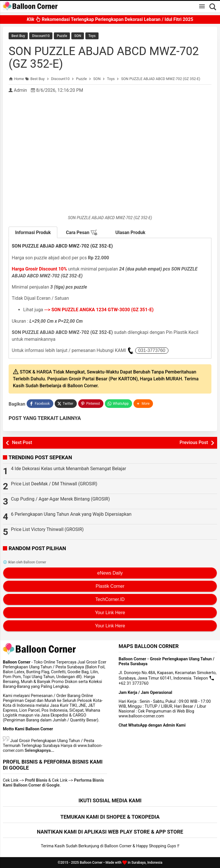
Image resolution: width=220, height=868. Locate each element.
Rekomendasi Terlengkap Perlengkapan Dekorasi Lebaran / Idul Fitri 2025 (110, 20)
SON (78, 36)
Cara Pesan (82, 233)
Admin (20, 90)
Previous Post (194, 442)
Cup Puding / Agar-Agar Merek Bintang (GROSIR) (60, 499)
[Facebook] (40, 404)
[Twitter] (66, 404)
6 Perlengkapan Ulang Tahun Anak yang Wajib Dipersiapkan (71, 514)
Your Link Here (110, 613)
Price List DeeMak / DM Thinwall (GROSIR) (54, 484)
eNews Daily (110, 573)
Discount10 (41, 36)
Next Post (22, 442)
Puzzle (62, 36)
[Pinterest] (91, 404)
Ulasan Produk (130, 232)
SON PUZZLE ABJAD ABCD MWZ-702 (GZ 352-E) (104, 58)
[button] (143, 404)
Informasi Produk (33, 232)
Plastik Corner (110, 586)
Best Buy (18, 36)
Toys (92, 36)
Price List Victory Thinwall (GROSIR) (47, 529)
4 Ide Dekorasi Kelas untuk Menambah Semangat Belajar (68, 469)
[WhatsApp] (118, 404)
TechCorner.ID (110, 599)
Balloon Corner (91, 863)
